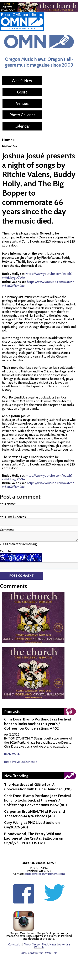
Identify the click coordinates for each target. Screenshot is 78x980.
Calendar (22, 126)
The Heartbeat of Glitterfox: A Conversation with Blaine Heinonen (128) (38, 787)
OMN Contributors (32, 953)
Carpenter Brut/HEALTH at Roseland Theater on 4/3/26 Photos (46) (35, 814)
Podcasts (12, 712)
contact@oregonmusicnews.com (45, 874)
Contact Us (15, 944)
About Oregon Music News (40, 944)
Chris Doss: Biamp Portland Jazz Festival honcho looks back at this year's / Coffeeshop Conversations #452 (38, 724)
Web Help (51, 953)
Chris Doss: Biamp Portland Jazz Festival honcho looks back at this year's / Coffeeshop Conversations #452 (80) (38, 800)
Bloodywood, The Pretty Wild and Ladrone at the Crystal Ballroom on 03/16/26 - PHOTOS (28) (34, 838)
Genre (22, 92)
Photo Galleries (22, 115)
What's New (22, 81)
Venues (22, 103)
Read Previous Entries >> (21, 762)
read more (12, 754)
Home (7, 140)
